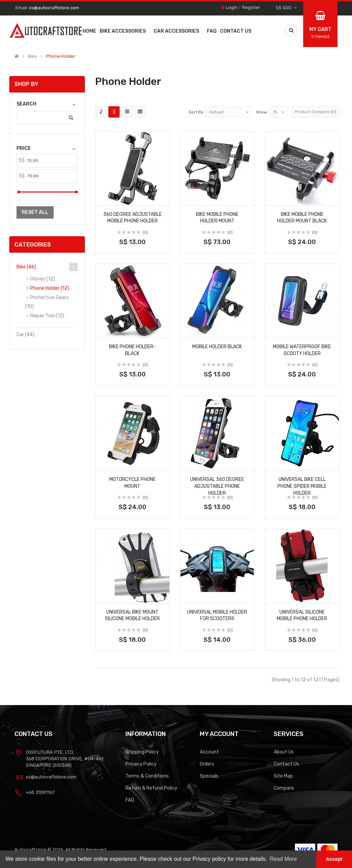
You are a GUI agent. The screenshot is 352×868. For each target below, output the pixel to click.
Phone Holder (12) (50, 288)
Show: (262, 112)
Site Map (283, 776)
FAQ (130, 800)
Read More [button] (283, 859)
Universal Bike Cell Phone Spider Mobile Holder (302, 486)
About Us (284, 752)
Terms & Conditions (147, 776)
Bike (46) (26, 267)
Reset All (35, 212)
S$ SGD (286, 8)
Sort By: (197, 112)
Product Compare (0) (316, 112)
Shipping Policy (142, 752)
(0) (145, 232)
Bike (32, 56)
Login (232, 7)
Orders (207, 764)
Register (251, 7)
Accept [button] (334, 859)
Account (209, 752)
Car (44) (25, 335)
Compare (284, 788)
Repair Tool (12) (47, 316)
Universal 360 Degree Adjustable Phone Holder (217, 486)
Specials (209, 776)
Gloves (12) (43, 279)
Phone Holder (61, 56)
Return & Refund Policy (151, 788)
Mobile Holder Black (217, 347)
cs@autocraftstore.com (54, 8)
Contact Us (286, 764)
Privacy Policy (141, 764)
